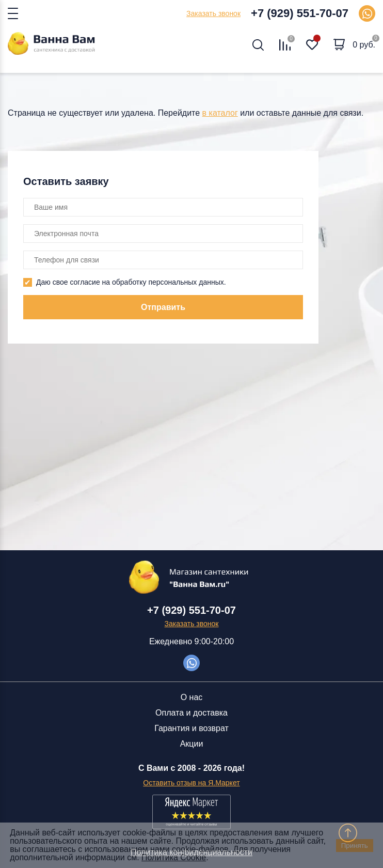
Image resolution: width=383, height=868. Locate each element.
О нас (192, 697)
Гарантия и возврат (191, 728)
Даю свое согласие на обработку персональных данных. (131, 282)
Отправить (163, 307)
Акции (192, 744)
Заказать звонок (213, 13)
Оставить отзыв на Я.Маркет (191, 783)
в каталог (220, 113)
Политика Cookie (174, 857)
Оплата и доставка (191, 713)
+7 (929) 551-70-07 (300, 13)
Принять (355, 846)
